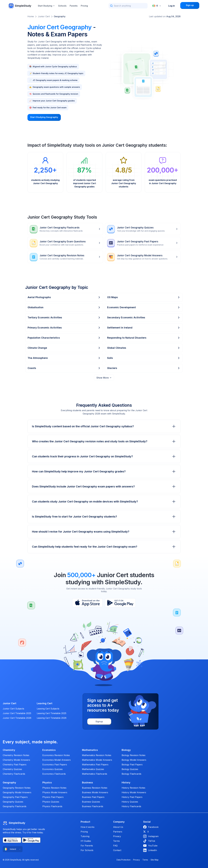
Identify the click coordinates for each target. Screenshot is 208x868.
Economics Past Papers (55, 765)
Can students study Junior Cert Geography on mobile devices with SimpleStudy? (104, 502)
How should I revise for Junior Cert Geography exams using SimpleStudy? (104, 532)
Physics (47, 783)
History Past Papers (132, 797)
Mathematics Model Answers (97, 760)
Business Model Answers (95, 792)
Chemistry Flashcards (14, 774)
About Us (118, 827)
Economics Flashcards (54, 774)
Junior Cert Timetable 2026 (17, 718)
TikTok (149, 841)
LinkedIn (150, 850)
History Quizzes (130, 802)
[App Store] (87, 603)
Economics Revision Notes (56, 755)
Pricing (84, 6)
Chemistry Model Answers (16, 760)
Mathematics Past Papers (95, 765)
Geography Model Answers (17, 792)
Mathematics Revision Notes (97, 755)
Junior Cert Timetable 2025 (17, 713)
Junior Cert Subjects (13, 709)
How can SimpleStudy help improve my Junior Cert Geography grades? (104, 471)
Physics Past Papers (53, 797)
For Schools (87, 850)
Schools (62, 6)
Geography (60, 16)
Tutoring (85, 836)
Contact (117, 850)
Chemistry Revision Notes (16, 755)
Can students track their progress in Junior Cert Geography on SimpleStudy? (104, 456)
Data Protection (124, 860)
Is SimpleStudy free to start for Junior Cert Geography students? (104, 517)
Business (87, 783)
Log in (172, 6)
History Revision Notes (133, 788)
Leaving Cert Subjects (48, 709)
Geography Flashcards (15, 806)
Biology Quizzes (130, 769)
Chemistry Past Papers (15, 765)
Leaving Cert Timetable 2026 (52, 718)
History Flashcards (131, 806)
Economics (49, 750)
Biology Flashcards (131, 774)
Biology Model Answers (134, 760)
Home (31, 16)
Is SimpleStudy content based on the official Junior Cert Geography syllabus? (104, 426)
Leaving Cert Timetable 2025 (52, 713)
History (126, 783)
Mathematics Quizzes (93, 769)
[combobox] (157, 6)
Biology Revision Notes (134, 755)
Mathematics (90, 750)
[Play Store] (120, 603)
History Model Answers (134, 792)
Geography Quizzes (13, 802)
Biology (126, 750)
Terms (116, 841)
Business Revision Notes (95, 788)
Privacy (117, 836)
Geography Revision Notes (17, 788)
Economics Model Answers (57, 760)
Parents (74, 6)
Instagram (151, 836)
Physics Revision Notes (54, 788)
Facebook (151, 827)
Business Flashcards (93, 806)
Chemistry (9, 750)
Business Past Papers (93, 797)
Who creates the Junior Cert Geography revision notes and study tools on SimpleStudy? (104, 441)
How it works (88, 827)
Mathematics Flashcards (95, 774)
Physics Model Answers (55, 792)
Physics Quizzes (51, 802)
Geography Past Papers (15, 797)
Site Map (155, 860)
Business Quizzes (91, 802)
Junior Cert (44, 16)
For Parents (87, 846)
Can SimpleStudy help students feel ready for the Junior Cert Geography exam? (104, 547)
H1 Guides (86, 841)
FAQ (115, 846)
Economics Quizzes (52, 769)
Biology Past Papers (132, 765)
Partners (118, 832)
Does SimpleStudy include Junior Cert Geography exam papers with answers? (104, 486)
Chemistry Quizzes (12, 769)
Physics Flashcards (52, 806)
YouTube (150, 846)
